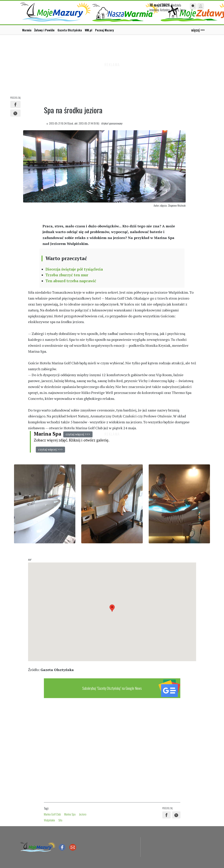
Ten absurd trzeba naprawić (71, 281)
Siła (60, 820)
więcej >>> (198, 30)
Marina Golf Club (52, 814)
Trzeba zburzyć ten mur (67, 275)
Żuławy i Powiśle (44, 30)
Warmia (27, 30)
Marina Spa (48, 434)
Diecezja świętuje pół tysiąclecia (74, 269)
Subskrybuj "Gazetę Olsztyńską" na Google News (112, 688)
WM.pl (88, 30)
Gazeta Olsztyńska (70, 30)
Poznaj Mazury (104, 30)
